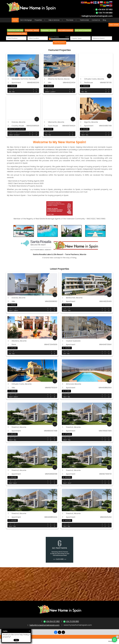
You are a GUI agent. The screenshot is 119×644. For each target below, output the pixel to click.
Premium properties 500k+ (17, 34)
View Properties (59, 43)
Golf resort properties (83, 30)
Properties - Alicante (48, 30)
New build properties (65, 30)
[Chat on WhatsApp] (115, 640)
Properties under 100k (15, 30)
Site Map (111, 641)
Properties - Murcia (32, 30)
